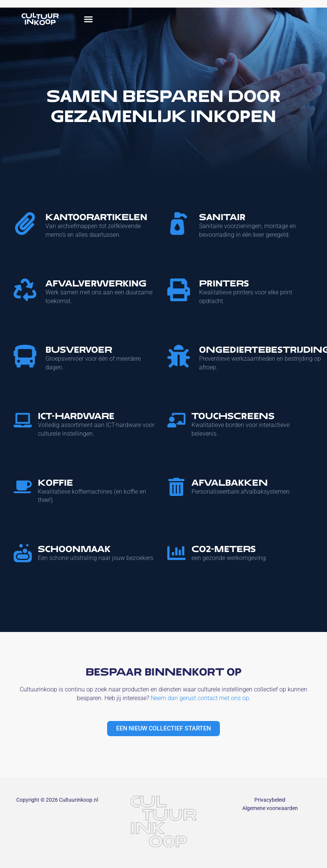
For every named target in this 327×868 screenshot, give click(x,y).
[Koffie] (23, 487)
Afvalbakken (230, 482)
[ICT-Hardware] (23, 420)
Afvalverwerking (96, 283)
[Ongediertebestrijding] (179, 356)
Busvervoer (79, 350)
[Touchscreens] (176, 420)
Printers (224, 283)
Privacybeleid (270, 800)
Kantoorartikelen (96, 217)
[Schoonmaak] (23, 553)
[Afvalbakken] (176, 487)
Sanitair (222, 217)
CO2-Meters (224, 549)
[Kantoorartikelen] (25, 224)
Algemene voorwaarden (270, 808)
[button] (89, 19)
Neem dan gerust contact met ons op (200, 698)
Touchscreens (233, 416)
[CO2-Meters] (176, 553)
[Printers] (179, 290)
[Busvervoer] (25, 356)
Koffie (55, 482)
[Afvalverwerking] (25, 290)
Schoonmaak (74, 549)
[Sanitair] (179, 224)
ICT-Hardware (76, 416)
